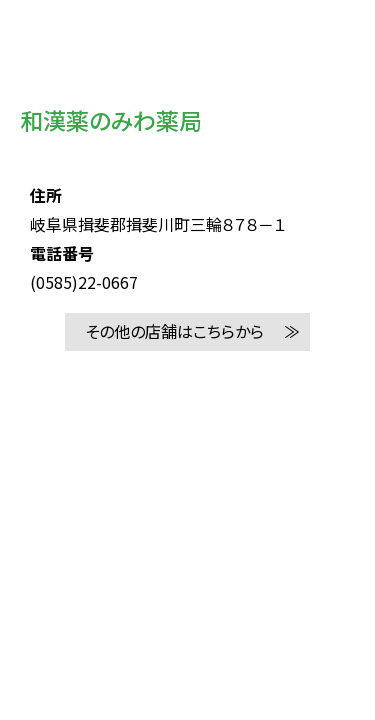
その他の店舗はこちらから (174, 331)
